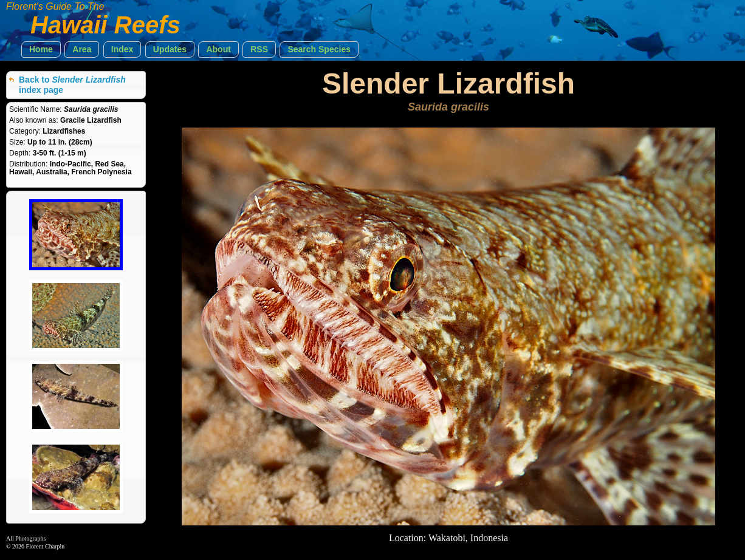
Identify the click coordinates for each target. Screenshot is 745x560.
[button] (41, 50)
